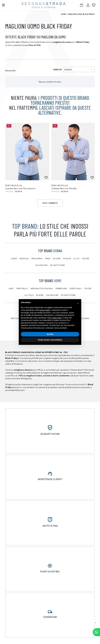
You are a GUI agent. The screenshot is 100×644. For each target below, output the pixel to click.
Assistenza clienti (50, 479)
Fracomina (37, 258)
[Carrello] (82, 5)
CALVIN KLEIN (52, 295)
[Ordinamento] (79, 69)
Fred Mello (22, 288)
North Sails (76, 288)
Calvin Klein (41, 265)
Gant (11, 288)
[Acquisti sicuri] (50, 428)
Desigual (24, 258)
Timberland (61, 288)
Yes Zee (85, 258)
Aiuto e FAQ (50, 526)
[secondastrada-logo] (44, 5)
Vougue (67, 258)
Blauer (57, 258)
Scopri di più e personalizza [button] (50, 340)
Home (63, 14)
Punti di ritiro (50, 572)
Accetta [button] (50, 334)
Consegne (50, 617)
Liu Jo (76, 258)
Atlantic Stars (57, 265)
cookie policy (57, 318)
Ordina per (57, 69)
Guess (14, 258)
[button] (95, 623)
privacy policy (45, 310)
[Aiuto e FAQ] (50, 520)
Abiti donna (17, 318)
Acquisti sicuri (50, 434)
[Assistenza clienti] (50, 474)
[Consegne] (50, 612)
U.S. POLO (29, 295)
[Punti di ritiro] (50, 566)
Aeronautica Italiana (42, 288)
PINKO (48, 258)
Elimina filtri (10, 71)
